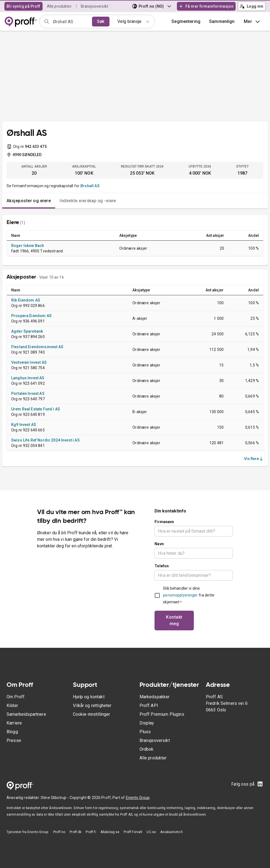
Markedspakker (155, 697)
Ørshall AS (90, 186)
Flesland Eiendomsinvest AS (37, 347)
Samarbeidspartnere (26, 714)
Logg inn (251, 6)
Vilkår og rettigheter (92, 706)
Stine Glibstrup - (55, 798)
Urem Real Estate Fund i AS (36, 409)
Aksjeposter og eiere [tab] (29, 201)
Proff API (149, 706)
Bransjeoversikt (94, 6)
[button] (222, 22)
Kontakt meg (174, 620)
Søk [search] (101, 21)
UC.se (151, 832)
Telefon (162, 566)
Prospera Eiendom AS (31, 316)
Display (147, 723)
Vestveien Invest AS (29, 362)
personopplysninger (180, 595)
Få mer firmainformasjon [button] (206, 6)
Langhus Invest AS (28, 378)
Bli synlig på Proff (23, 6)
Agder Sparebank (27, 331)
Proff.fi (91, 832)
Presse (14, 740)
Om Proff (16, 697)
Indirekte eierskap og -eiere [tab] (88, 201)
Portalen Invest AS (28, 393)
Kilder (12, 706)
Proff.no (59, 832)
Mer (252, 22)
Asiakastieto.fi (171, 832)
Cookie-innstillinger (91, 714)
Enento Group (138, 798)
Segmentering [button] (186, 21)
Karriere (14, 723)
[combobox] (71, 22)
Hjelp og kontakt (89, 697)
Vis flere (254, 459)
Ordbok (147, 749)
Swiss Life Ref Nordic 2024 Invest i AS (45, 440)
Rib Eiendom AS (26, 300)
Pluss (145, 732)
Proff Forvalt (133, 832)
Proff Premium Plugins (162, 714)
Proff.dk (75, 832)
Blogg (12, 732)
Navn (159, 544)
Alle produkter (59, 6)
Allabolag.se (110, 832)
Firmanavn (164, 522)
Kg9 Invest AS (24, 425)
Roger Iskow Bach (28, 246)
